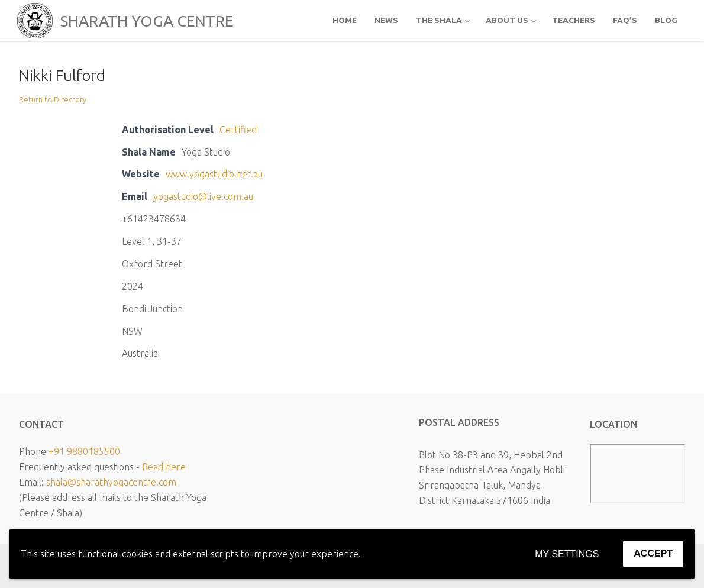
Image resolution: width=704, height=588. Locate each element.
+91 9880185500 (84, 451)
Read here (164, 467)
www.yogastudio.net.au (214, 174)
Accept (653, 553)
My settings (567, 554)
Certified (238, 130)
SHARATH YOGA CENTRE (147, 21)
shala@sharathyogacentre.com (111, 482)
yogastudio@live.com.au (203, 196)
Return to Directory (53, 99)
